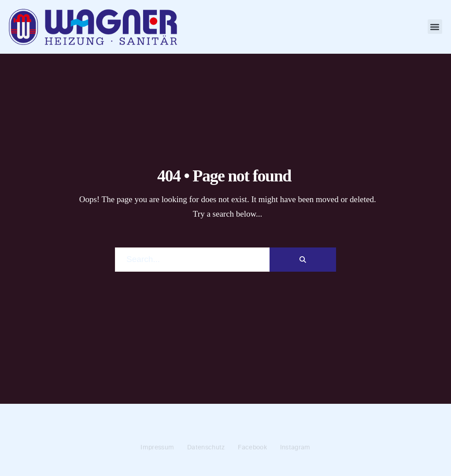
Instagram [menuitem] (295, 448)
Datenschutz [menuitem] (206, 448)
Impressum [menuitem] (157, 448)
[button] (435, 27)
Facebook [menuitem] (252, 448)
